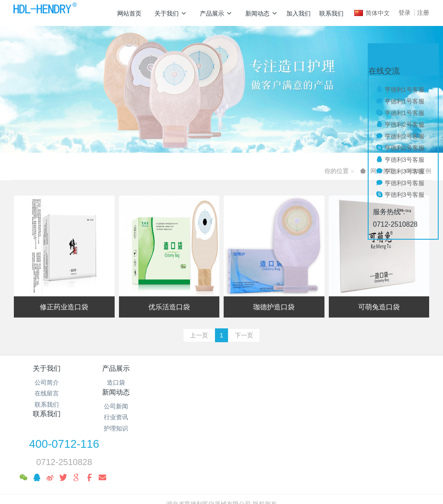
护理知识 (186, 404)
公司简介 (47, 382)
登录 (404, 13)
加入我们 (299, 13)
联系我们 (331, 13)
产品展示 (216, 13)
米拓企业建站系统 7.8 (227, 467)
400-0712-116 (344, 374)
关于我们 (171, 13)
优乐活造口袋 (169, 307)
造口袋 (116, 382)
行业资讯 (186, 393)
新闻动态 (262, 13)
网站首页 (129, 13)
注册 (423, 13)
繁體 (221, 483)
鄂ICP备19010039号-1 (221, 456)
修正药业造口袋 (64, 307)
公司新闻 (186, 382)
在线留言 (47, 393)
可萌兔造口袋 (379, 307)
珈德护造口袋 (274, 307)
